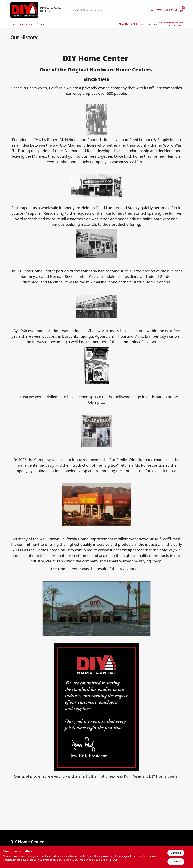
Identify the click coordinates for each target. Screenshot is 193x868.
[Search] (152, 10)
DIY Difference (137, 24)
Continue (176, 853)
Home (13, 24)
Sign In (161, 10)
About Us (123, 24)
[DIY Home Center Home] (24, 10)
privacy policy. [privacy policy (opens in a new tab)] (29, 860)
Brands (40, 24)
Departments (25, 24)
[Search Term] (112, 10)
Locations (152, 24)
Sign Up (173, 10)
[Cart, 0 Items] (181, 10)
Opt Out (176, 862)
